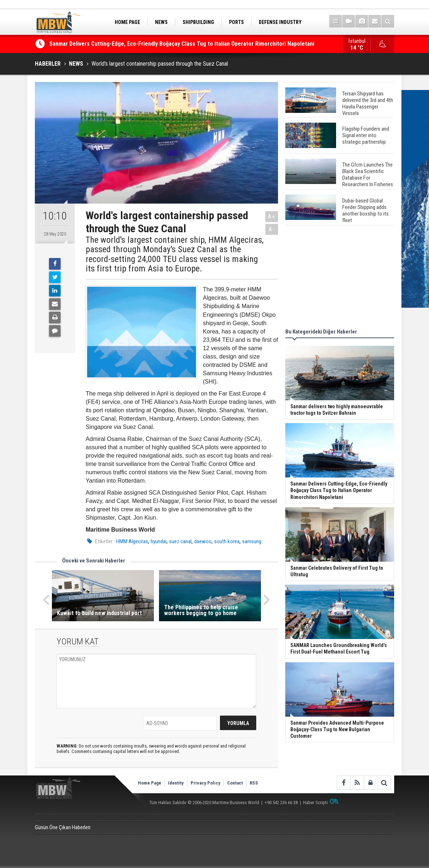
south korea (227, 541)
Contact (235, 783)
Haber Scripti (315, 803)
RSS (254, 783)
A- (272, 229)
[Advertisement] (340, 278)
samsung (252, 541)
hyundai (159, 541)
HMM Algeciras (132, 541)
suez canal (180, 541)
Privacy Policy (205, 783)
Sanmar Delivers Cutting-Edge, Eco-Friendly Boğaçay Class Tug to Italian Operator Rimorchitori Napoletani (182, 44)
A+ (272, 216)
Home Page (150, 783)
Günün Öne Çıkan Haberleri (63, 827)
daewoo (203, 541)
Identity (176, 783)
